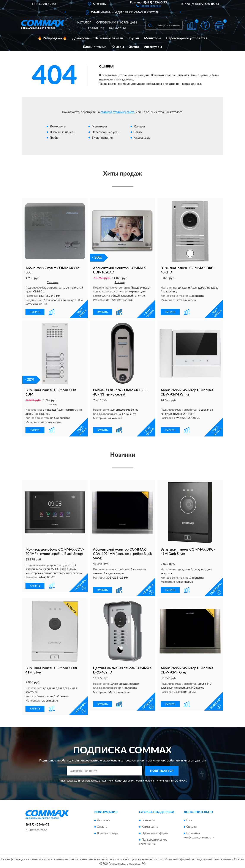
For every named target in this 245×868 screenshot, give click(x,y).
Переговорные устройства (187, 38)
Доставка (104, 820)
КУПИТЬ (35, 312)
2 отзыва (53, 282)
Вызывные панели (109, 38)
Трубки (134, 38)
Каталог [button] (84, 23)
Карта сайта (150, 827)
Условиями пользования (159, 781)
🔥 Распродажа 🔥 (52, 38)
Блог (190, 820)
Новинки (96, 28)
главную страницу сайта (117, 112)
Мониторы (153, 38)
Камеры (118, 47)
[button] (148, 6)
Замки (134, 47)
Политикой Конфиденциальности (121, 781)
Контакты (117, 28)
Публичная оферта (155, 833)
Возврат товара (108, 833)
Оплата (102, 827)
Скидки (191, 827)
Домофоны (81, 38)
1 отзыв (120, 282)
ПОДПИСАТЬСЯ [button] (162, 771)
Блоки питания (95, 47)
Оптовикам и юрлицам (117, 23)
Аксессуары (153, 47)
